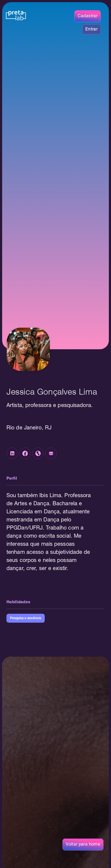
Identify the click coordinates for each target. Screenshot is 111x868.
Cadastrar (88, 16)
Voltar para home (83, 845)
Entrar (91, 29)
